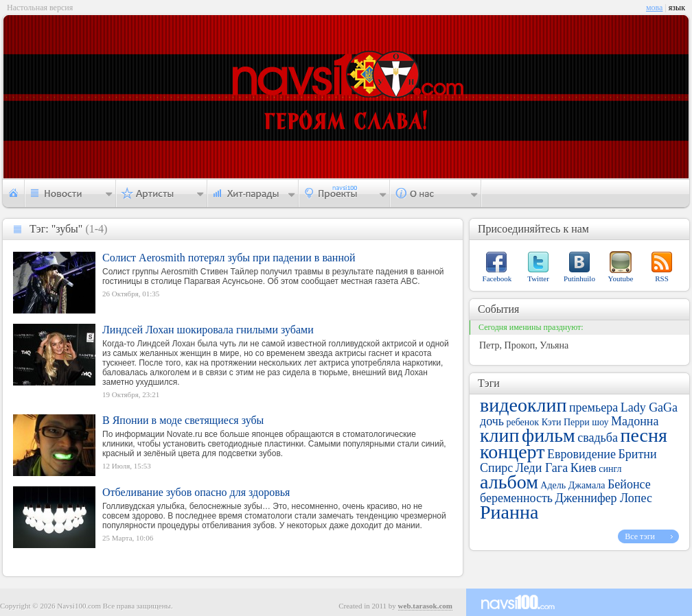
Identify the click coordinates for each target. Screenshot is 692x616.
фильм (549, 435)
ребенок (522, 422)
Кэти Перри (566, 422)
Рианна (509, 512)
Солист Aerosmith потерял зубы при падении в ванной (229, 258)
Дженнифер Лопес (604, 498)
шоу (600, 422)
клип (500, 435)
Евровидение (581, 454)
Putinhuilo (579, 279)
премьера (593, 407)
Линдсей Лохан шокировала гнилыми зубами (208, 330)
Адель (553, 485)
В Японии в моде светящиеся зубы (183, 420)
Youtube (621, 279)
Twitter (538, 279)
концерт (512, 452)
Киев (584, 468)
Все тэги (640, 536)
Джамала (587, 485)
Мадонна (635, 421)
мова (654, 8)
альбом (509, 482)
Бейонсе (629, 484)
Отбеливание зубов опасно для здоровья (196, 492)
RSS (662, 279)
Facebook (497, 279)
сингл (610, 469)
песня (643, 435)
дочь (492, 421)
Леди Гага (542, 468)
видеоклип (523, 405)
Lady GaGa (649, 407)
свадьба (598, 438)
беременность (516, 498)
